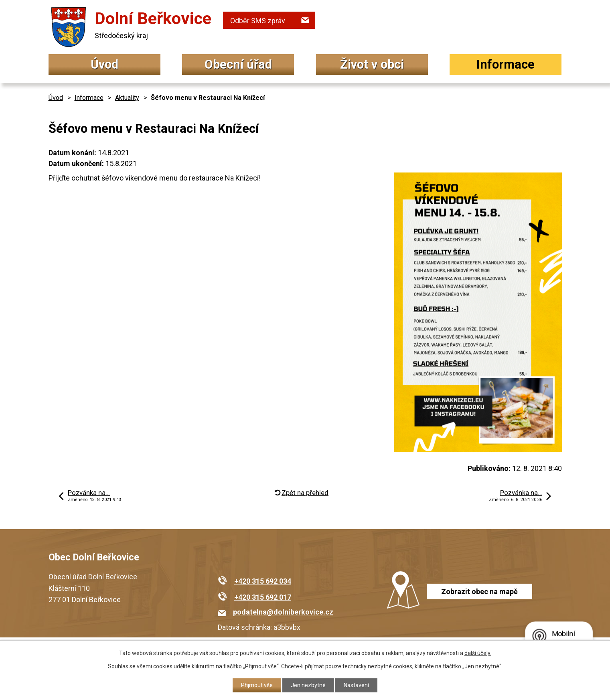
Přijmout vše (257, 685)
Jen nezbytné (308, 685)
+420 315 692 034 (263, 581)
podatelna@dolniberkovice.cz (283, 612)
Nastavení (356, 685)
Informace (506, 64)
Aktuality (127, 98)
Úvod (104, 64)
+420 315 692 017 (263, 597)
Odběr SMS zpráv (258, 21)
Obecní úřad (238, 64)
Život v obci (372, 64)
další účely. (478, 653)
